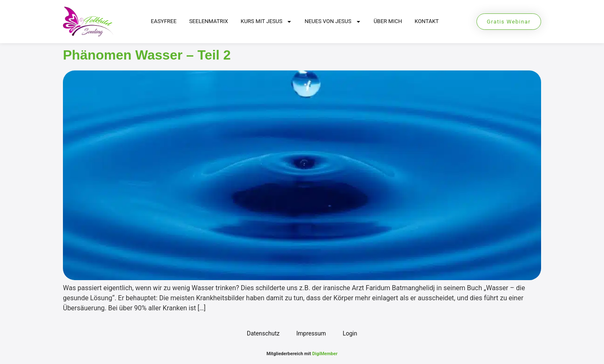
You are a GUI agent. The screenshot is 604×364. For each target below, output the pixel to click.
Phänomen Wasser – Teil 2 (147, 55)
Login (350, 333)
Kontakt (427, 21)
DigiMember (325, 354)
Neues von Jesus (333, 22)
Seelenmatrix (209, 21)
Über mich (388, 21)
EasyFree (164, 21)
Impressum (311, 333)
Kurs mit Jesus (266, 22)
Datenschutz (263, 333)
